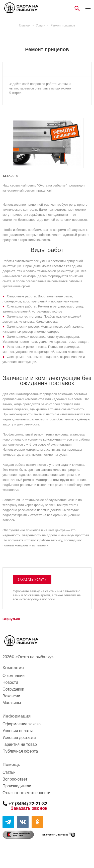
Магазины (12, 703)
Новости (10, 682)
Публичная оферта (20, 751)
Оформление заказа (22, 724)
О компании (14, 676)
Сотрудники (13, 689)
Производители (17, 786)
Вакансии (11, 696)
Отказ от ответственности (26, 793)
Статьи (9, 772)
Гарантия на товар (20, 744)
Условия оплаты (18, 731)
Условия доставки (19, 738)
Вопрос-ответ (15, 779)
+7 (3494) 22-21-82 (28, 803)
